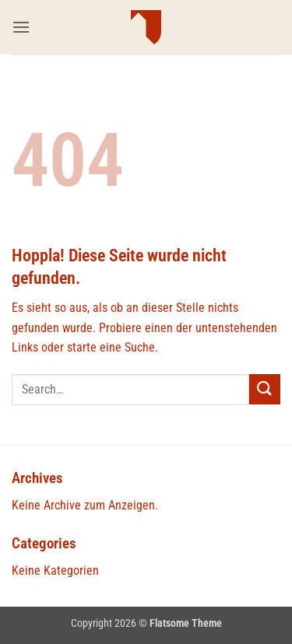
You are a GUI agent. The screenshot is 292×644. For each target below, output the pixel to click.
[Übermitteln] (265, 389)
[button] (21, 27)
